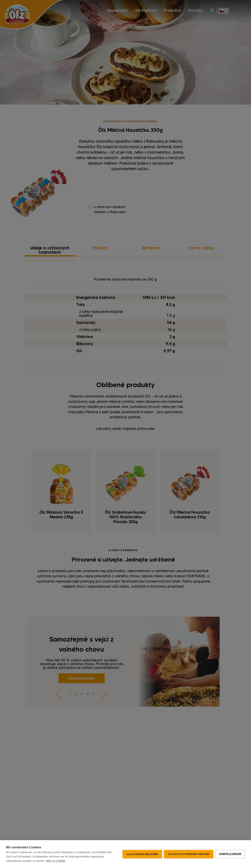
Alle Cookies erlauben (142, 854)
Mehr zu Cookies (56, 861)
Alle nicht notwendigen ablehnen (189, 854)
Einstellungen (230, 854)
